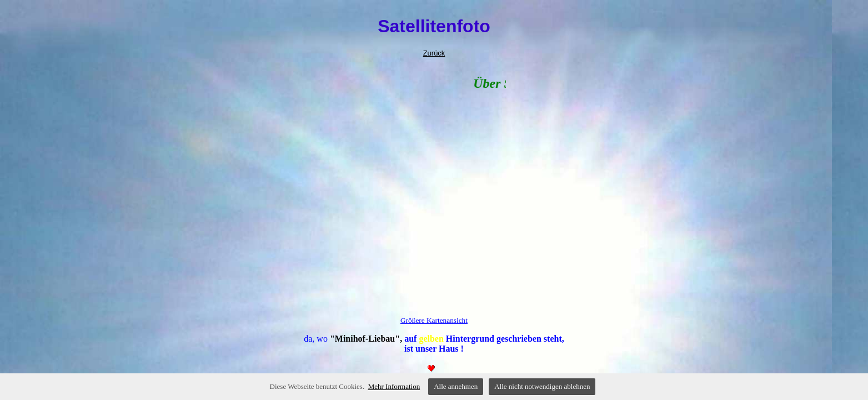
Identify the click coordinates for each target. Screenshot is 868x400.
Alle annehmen (456, 386)
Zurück (434, 53)
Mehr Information (394, 386)
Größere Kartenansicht (434, 320)
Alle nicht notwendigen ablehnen (542, 386)
